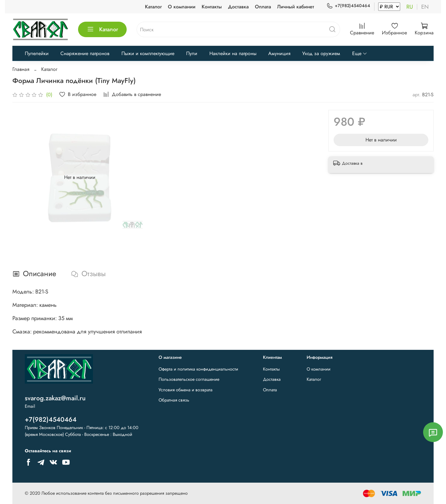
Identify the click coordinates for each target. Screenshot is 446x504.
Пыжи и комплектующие (148, 53)
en (425, 7)
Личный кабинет (296, 7)
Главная (21, 69)
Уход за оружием (321, 53)
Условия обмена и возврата (186, 390)
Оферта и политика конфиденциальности (198, 369)
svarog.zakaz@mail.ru (55, 398)
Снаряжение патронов (85, 53)
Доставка (238, 7)
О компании (182, 7)
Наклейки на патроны (233, 53)
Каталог (153, 7)
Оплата (263, 7)
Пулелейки (37, 53)
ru (410, 7)
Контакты (212, 7)
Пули (192, 53)
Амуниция (279, 53)
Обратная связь (174, 400)
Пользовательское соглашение (189, 379)
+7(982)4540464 (348, 6)
